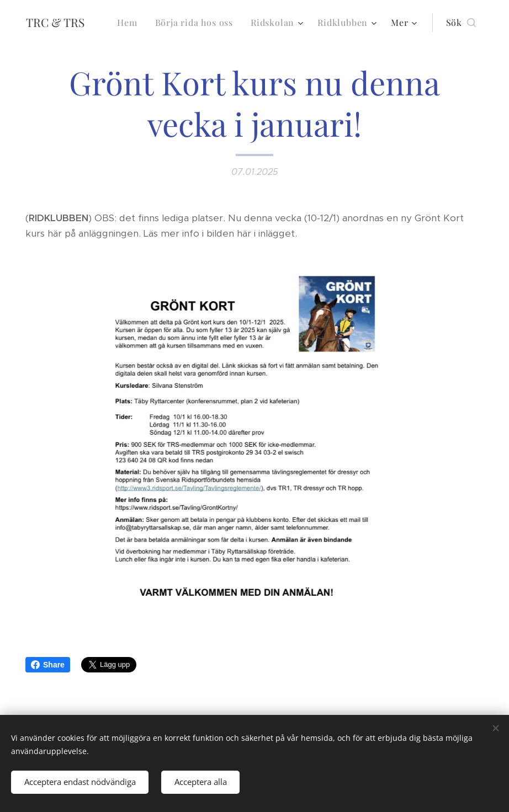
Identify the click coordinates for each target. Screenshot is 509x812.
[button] (461, 23)
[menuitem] (130, 23)
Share (48, 665)
